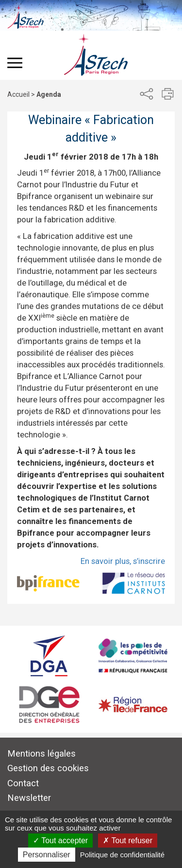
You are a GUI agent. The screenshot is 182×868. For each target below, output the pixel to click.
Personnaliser (47, 855)
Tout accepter (60, 841)
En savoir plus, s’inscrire (123, 561)
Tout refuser (128, 841)
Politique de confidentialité (122, 855)
